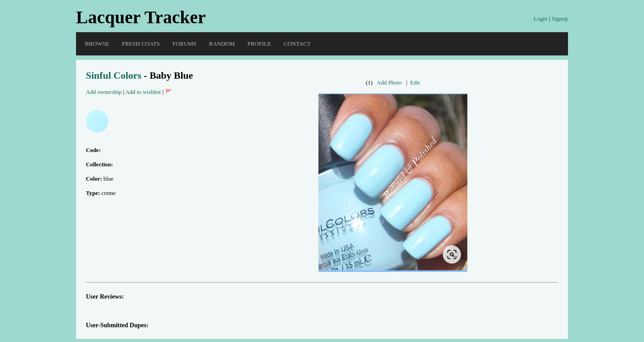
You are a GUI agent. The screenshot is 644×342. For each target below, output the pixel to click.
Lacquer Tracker (141, 17)
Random (222, 44)
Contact (297, 44)
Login (540, 19)
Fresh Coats (141, 44)
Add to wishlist (143, 92)
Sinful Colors (114, 75)
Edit (415, 82)
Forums (184, 44)
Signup (560, 19)
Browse (97, 44)
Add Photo (389, 82)
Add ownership (104, 92)
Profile (259, 44)
